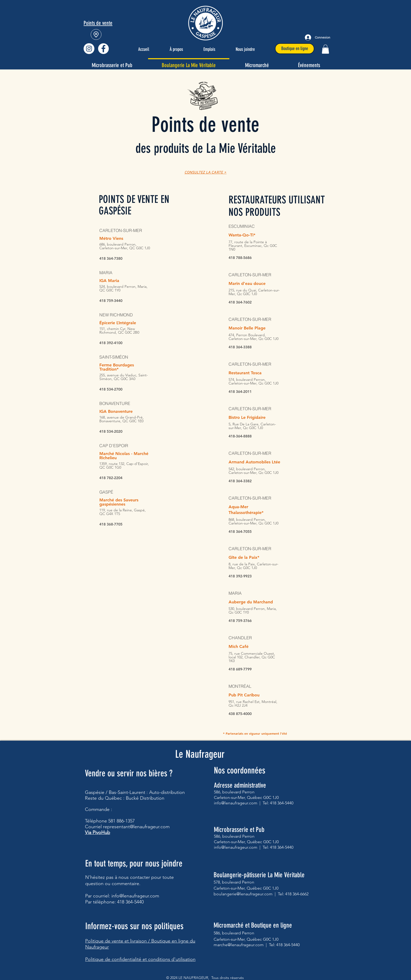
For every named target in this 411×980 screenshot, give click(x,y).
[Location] (96, 34)
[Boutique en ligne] (295, 49)
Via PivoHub (98, 832)
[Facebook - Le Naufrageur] (103, 49)
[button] (325, 49)
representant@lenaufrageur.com (136, 827)
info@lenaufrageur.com (135, 896)
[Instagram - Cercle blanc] (89, 49)
